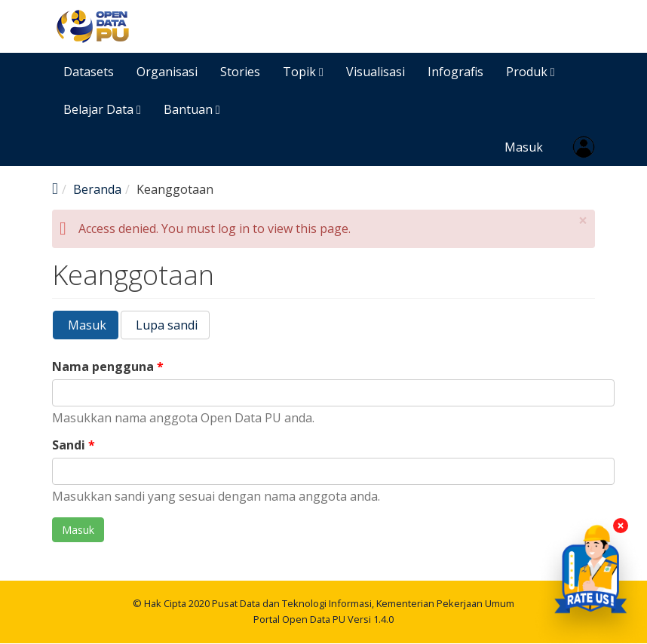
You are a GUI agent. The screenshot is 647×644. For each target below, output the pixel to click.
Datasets (89, 72)
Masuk (524, 147)
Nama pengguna (108, 367)
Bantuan (192, 109)
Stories (240, 72)
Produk (530, 72)
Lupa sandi (165, 325)
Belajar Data (102, 109)
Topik (303, 72)
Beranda (97, 189)
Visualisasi (376, 72)
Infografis (455, 72)
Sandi (74, 445)
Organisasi (167, 72)
